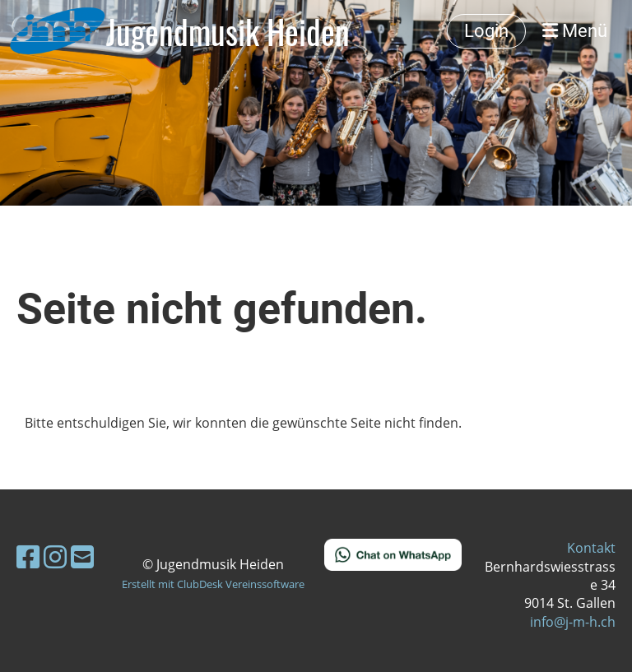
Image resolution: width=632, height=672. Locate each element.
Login (486, 31)
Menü (575, 31)
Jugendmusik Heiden (228, 31)
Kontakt (591, 548)
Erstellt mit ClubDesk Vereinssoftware (213, 584)
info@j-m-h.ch (573, 622)
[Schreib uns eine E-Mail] (82, 556)
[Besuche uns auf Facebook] (28, 556)
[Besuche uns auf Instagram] (55, 556)
